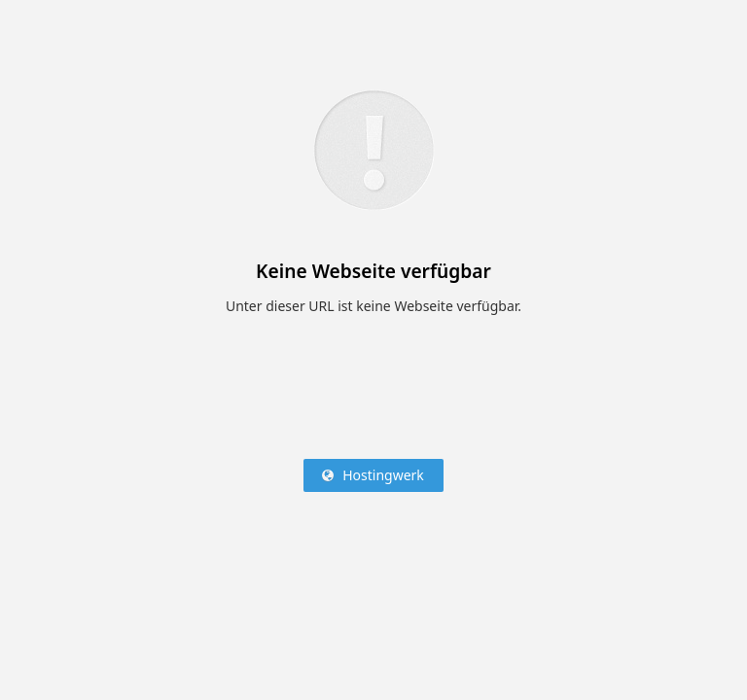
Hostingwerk (383, 475)
